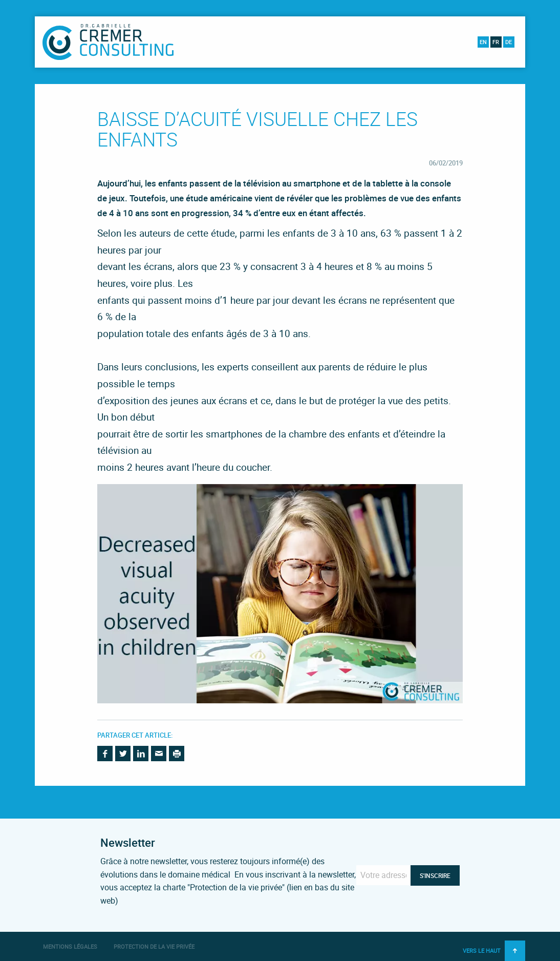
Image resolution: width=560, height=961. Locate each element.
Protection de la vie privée (154, 946)
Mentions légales (70, 946)
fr (496, 42)
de (509, 42)
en (483, 42)
